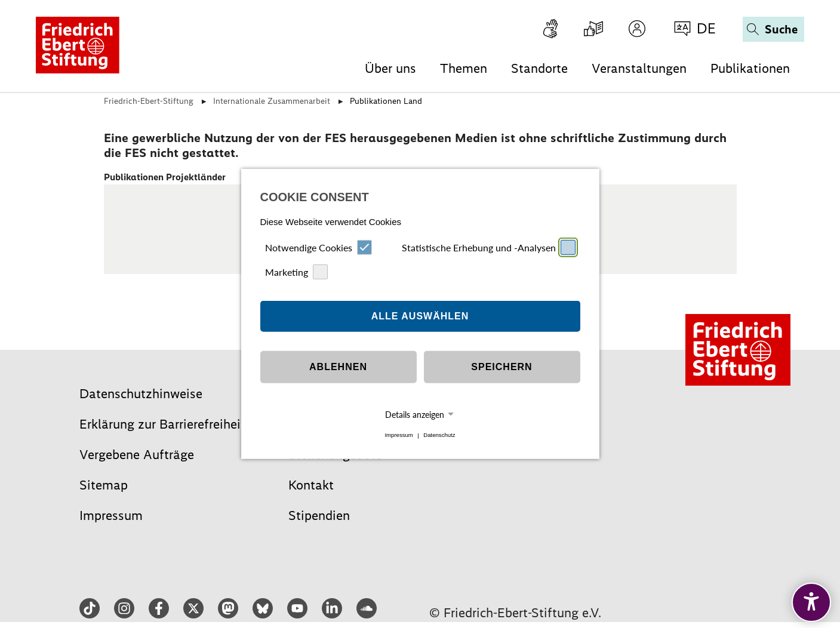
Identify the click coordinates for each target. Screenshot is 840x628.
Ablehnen (338, 367)
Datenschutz (439, 435)
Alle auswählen (420, 316)
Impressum (399, 435)
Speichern (501, 367)
